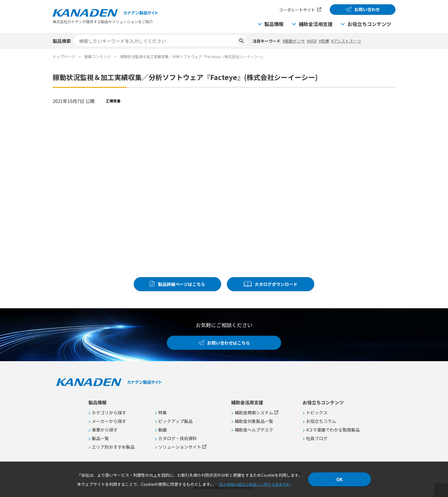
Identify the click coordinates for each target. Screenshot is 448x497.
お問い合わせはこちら (229, 343)
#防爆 (324, 41)
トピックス (317, 412)
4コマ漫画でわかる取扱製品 (333, 430)
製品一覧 (100, 438)
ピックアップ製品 (175, 421)
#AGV (312, 41)
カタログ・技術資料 (178, 438)
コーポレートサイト (297, 10)
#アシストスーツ (346, 41)
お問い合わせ (367, 9)
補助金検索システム (254, 412)
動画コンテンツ (98, 56)
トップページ (64, 56)
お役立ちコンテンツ (369, 24)
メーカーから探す (109, 421)
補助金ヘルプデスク (254, 430)
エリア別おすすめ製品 (113, 447)
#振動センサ (294, 41)
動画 (163, 430)
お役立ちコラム (321, 421)
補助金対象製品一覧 (254, 421)
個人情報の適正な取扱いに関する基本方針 (255, 485)
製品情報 (274, 24)
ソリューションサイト (180, 447)
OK (339, 479)
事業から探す (105, 430)
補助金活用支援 (316, 24)
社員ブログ (317, 438)
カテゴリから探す (109, 412)
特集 (163, 412)
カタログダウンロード (276, 284)
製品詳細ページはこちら (182, 284)
